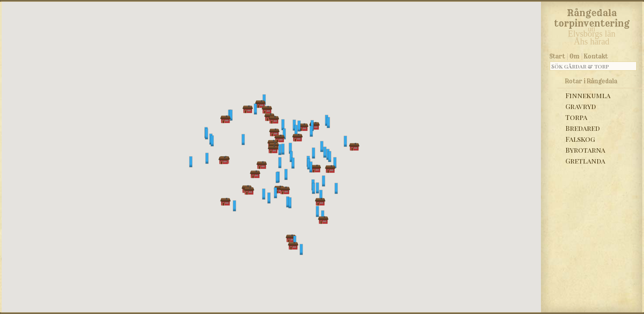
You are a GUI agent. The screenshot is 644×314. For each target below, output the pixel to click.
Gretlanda (585, 161)
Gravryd (581, 106)
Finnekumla (588, 95)
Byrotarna (585, 150)
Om (574, 56)
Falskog (580, 139)
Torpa (576, 117)
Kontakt (596, 56)
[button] (255, 109)
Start (557, 56)
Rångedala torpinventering (592, 17)
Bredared (583, 128)
